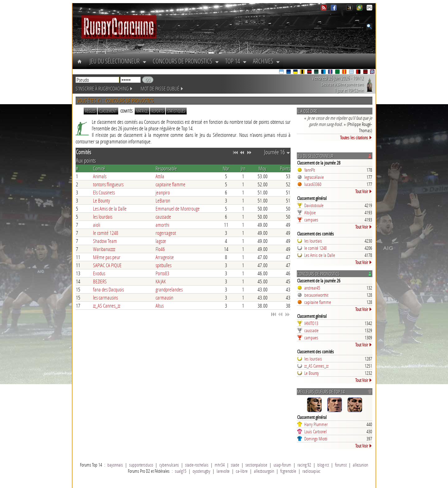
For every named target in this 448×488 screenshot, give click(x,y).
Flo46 (160, 249)
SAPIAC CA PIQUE (107, 265)
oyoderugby (201, 471)
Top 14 (236, 61)
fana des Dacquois (108, 289)
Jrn (243, 168)
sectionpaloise (256, 465)
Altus (160, 306)
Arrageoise (165, 257)
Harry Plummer (316, 424)
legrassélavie (314, 177)
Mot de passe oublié (162, 88)
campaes (311, 220)
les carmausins (105, 297)
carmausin (164, 297)
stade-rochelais (197, 465)
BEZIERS (100, 281)
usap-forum (282, 465)
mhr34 (220, 465)
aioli (97, 225)
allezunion (360, 465)
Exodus (99, 273)
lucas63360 (313, 184)
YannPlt (310, 170)
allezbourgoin (264, 471)
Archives (266, 61)
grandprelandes (169, 289)
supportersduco (141, 465)
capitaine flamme (170, 184)
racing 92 (304, 465)
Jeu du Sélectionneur (118, 61)
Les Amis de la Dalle (110, 209)
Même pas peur (107, 257)
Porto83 (162, 273)
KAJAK (161, 281)
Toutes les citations (356, 137)
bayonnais (115, 465)
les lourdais (103, 217)
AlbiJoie (310, 212)
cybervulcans (169, 465)
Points (285, 168)
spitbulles (163, 265)
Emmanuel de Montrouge (178, 209)
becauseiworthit (316, 295)
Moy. (263, 168)
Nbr (226, 168)
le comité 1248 (106, 233)
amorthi (162, 225)
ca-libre (242, 471)
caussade (163, 217)
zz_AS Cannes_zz (107, 306)
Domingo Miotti (316, 439)
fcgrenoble (288, 471)
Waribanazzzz (104, 249)
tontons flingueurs (108, 184)
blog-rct (323, 465)
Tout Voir (364, 191)
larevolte (223, 471)
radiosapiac (311, 471)
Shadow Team (105, 241)
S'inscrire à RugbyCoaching (104, 88)
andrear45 (312, 288)
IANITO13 (311, 323)
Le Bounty (101, 200)
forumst (341, 465)
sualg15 (181, 471)
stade (235, 465)
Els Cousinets (104, 192)
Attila (160, 176)
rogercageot (166, 233)
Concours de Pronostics (186, 61)
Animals (100, 176)
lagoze (161, 241)
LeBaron (163, 200)
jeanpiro (163, 192)
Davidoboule (314, 205)
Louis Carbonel (315, 431)
